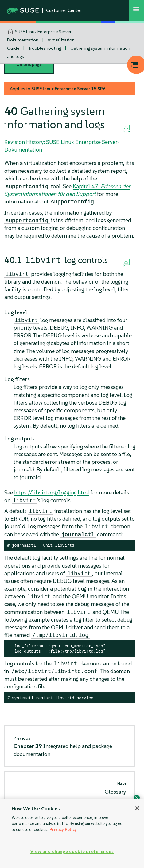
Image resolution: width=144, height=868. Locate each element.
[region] (72, 834)
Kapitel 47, (67, 190)
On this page (29, 65)
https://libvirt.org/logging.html (52, 492)
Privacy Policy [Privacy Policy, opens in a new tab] (63, 829)
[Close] (137, 808)
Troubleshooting (45, 48)
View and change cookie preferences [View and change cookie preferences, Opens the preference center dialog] (72, 851)
